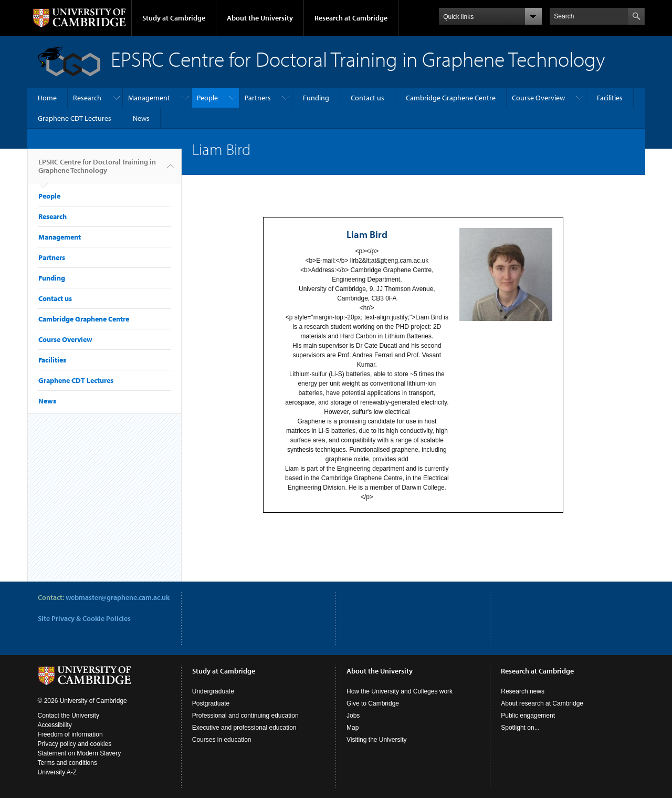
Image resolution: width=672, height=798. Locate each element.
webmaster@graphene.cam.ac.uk (118, 597)
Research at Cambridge (351, 18)
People (207, 98)
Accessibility (55, 725)
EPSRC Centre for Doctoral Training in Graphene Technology (97, 170)
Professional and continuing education (245, 716)
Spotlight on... (520, 728)
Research (87, 98)
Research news (523, 691)
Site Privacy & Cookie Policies (84, 618)
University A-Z (57, 772)
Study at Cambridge (174, 18)
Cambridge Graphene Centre (451, 98)
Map (353, 728)
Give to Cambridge (373, 703)
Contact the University (69, 716)
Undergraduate (213, 691)
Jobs (353, 716)
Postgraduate (211, 703)
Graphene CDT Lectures (75, 118)
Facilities (610, 98)
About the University (260, 18)
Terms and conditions (67, 763)
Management (149, 98)
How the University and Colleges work (400, 691)
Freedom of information (70, 734)
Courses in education (222, 740)
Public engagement (528, 716)
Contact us (367, 98)
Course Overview (538, 98)
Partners (258, 98)
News (141, 118)
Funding (316, 98)
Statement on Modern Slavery (80, 753)
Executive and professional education (244, 728)
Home (47, 98)
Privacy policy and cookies (75, 744)
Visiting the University (377, 740)
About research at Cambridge (542, 703)
